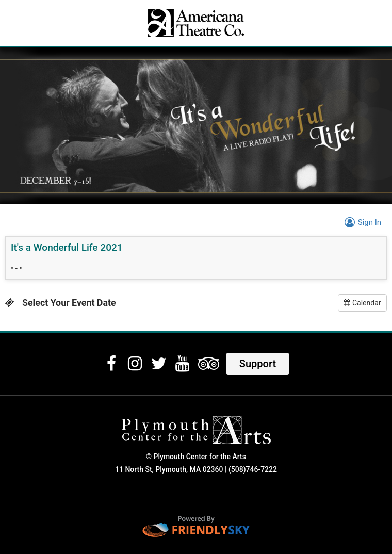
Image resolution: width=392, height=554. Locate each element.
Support (258, 364)
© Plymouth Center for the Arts (196, 457)
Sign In (361, 222)
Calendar (362, 303)
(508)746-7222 (253, 469)
